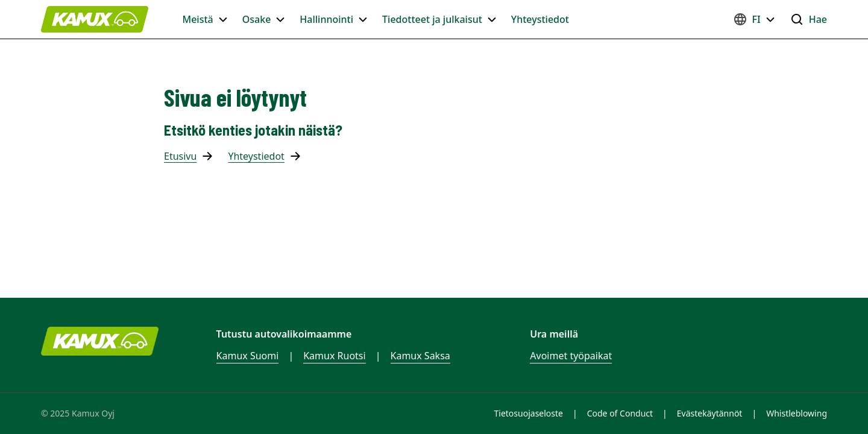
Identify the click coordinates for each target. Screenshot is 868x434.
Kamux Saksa (420, 356)
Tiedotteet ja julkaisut (439, 19)
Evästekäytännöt (710, 413)
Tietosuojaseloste (529, 413)
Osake (264, 19)
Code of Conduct (620, 413)
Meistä (205, 19)
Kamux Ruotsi (334, 356)
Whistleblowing (797, 413)
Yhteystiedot (540, 19)
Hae (808, 19)
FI (754, 19)
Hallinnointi (334, 19)
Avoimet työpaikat (571, 356)
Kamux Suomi (248, 356)
